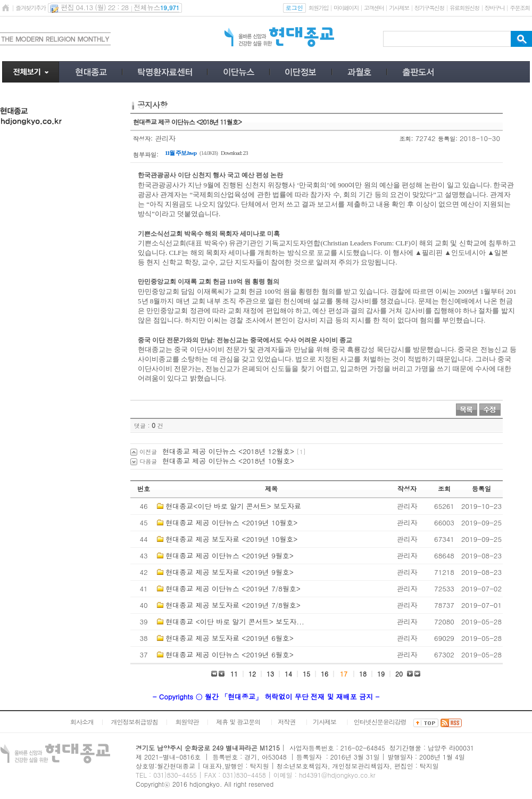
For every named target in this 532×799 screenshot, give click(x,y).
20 (399, 674)
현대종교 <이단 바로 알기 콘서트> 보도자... (235, 621)
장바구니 (494, 8)
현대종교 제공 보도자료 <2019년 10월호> (231, 539)
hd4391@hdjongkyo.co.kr (337, 775)
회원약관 (187, 722)
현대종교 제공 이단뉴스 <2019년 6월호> (230, 654)
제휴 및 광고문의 (238, 722)
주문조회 (519, 8)
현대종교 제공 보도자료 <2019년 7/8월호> (233, 605)
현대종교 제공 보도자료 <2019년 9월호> (230, 572)
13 (270, 674)
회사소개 (82, 722)
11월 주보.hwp (181, 153)
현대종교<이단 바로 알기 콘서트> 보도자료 (233, 506)
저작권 (286, 722)
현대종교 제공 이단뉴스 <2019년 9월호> (230, 555)
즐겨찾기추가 (30, 8)
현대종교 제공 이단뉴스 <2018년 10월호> (228, 461)
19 (381, 674)
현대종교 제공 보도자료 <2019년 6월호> (230, 638)
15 (306, 674)
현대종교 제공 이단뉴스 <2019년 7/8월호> (233, 588)
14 (288, 674)
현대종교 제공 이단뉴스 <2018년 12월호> (228, 451)
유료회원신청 (464, 8)
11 (234, 674)
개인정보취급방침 (135, 722)
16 (325, 674)
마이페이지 (346, 8)
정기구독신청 (429, 8)
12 (252, 674)
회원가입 (318, 8)
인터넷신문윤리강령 (380, 722)
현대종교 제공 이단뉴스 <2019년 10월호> (231, 522)
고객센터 (374, 8)
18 (363, 674)
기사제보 (399, 8)
